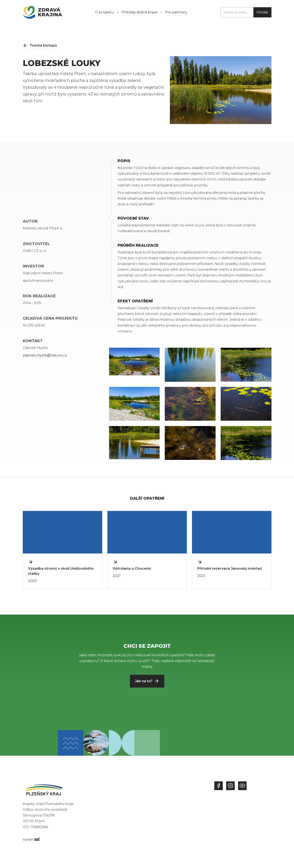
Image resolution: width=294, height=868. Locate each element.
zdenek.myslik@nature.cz (45, 355)
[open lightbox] (134, 362)
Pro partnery (176, 12)
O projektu (104, 12)
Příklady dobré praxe (140, 12)
